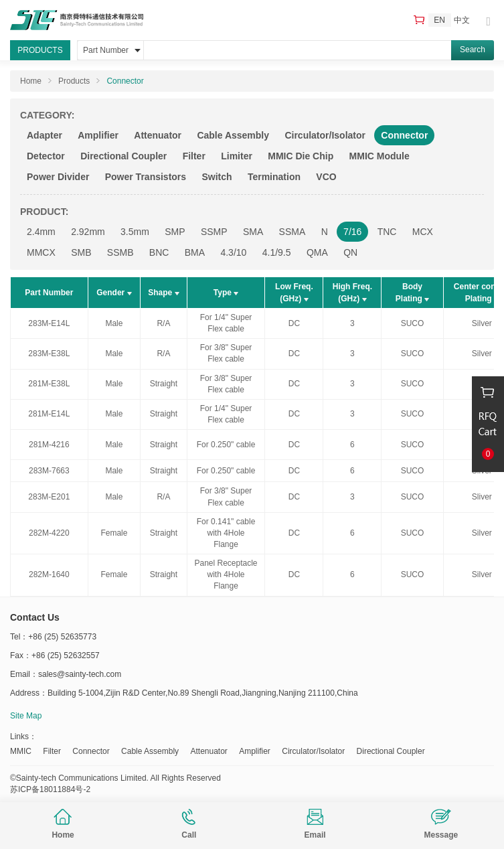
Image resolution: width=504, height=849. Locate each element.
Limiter (237, 156)
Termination (274, 177)
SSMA (292, 232)
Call (189, 824)
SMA (253, 232)
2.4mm (41, 232)
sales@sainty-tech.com (80, 674)
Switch (217, 177)
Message (441, 824)
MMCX (41, 252)
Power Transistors (146, 177)
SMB (81, 252)
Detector (46, 156)
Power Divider (58, 177)
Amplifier (98, 135)
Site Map (26, 716)
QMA (317, 252)
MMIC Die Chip (301, 156)
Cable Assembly (233, 135)
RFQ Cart (419, 20)
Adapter (45, 135)
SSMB (120, 252)
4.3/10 (233, 252)
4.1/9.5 (277, 252)
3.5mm (135, 232)
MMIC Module (380, 156)
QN (350, 252)
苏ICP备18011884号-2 (50, 789)
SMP (175, 232)
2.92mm (88, 232)
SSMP (214, 232)
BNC (159, 252)
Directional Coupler (123, 156)
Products (74, 81)
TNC (387, 232)
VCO (326, 177)
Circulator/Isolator (325, 135)
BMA (195, 252)
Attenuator (158, 135)
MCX (423, 232)
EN (439, 20)
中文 (462, 20)
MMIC (21, 751)
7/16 (352, 232)
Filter (194, 156)
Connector (125, 81)
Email (315, 824)
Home (63, 824)
